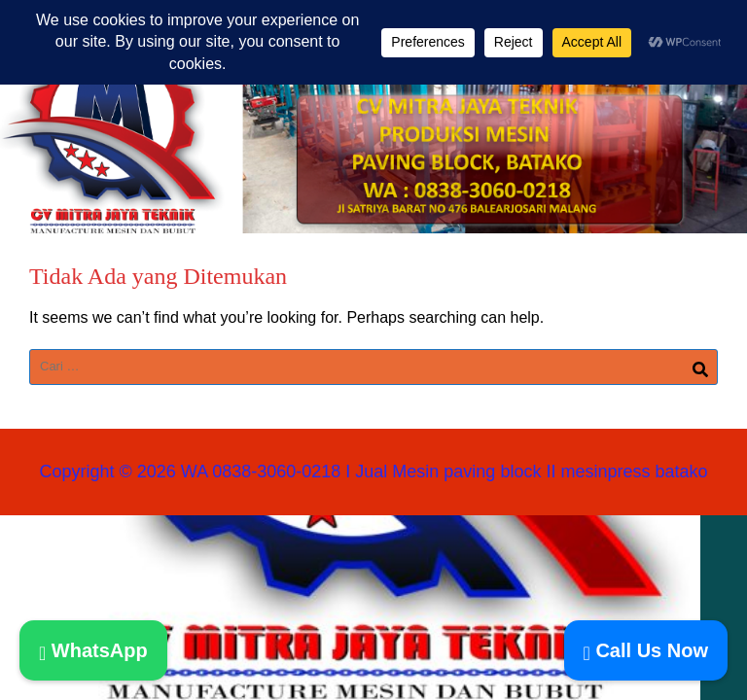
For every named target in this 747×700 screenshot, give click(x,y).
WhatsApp (93, 650)
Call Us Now (646, 650)
